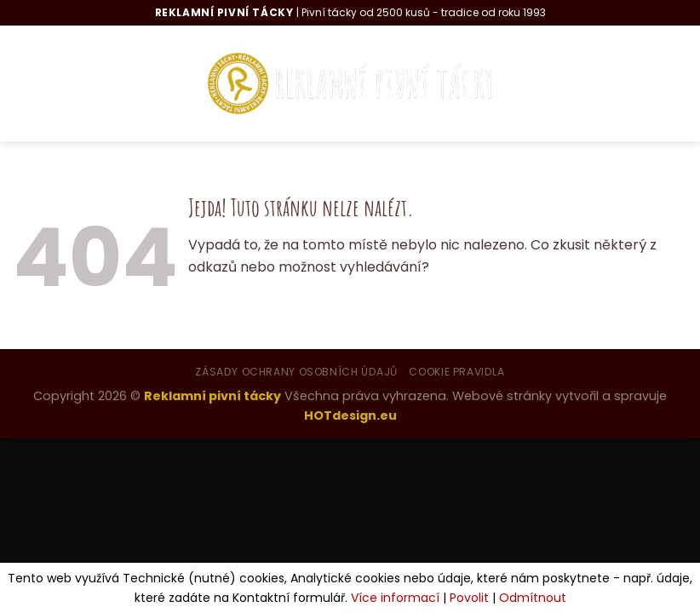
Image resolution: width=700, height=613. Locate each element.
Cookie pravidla (456, 372)
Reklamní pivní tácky (212, 396)
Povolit (469, 598)
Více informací (395, 598)
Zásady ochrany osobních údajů (296, 372)
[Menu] (43, 83)
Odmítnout (533, 598)
